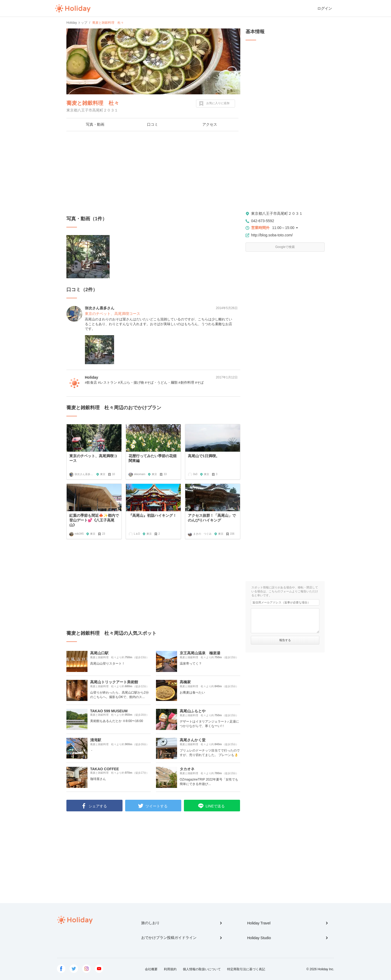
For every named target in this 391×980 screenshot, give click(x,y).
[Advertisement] (153, 173)
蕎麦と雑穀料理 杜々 (93, 103)
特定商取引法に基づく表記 (246, 969)
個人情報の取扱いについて (202, 969)
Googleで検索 (285, 247)
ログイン (325, 8)
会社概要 (151, 969)
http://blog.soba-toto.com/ (272, 235)
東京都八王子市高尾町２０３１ (277, 213)
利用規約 (170, 969)
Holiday (73, 8)
